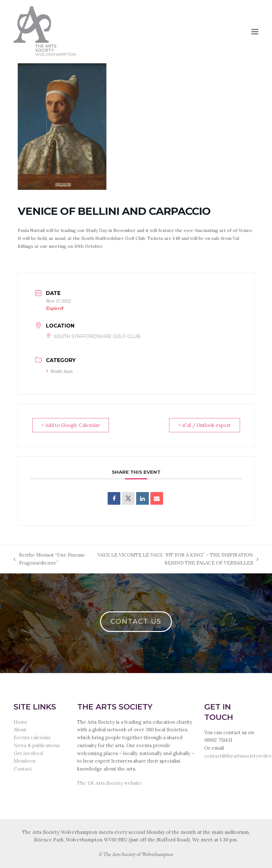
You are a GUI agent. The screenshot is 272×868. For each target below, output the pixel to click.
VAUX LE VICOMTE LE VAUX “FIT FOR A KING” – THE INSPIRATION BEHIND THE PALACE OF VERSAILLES (176, 559)
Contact (23, 769)
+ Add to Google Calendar (71, 425)
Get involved (28, 753)
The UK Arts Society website (110, 783)
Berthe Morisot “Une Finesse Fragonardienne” (49, 559)
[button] (255, 31)
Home (21, 722)
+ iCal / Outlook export (205, 425)
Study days (60, 371)
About (20, 730)
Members (25, 761)
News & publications (37, 745)
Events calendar (32, 737)
